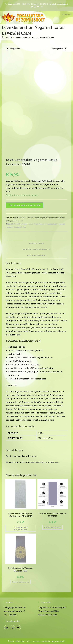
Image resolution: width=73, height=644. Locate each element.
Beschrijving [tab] (36, 243)
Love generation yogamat (54, 224)
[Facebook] (7, 628)
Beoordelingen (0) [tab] (36, 255)
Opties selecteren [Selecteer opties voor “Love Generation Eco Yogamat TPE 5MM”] (52, 527)
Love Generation (36, 224)
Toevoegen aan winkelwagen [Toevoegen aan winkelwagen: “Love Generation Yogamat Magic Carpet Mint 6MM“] (21, 528)
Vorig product (15, 49)
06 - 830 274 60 (42, 4)
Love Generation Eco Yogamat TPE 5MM (52, 515)
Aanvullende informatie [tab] (36, 249)
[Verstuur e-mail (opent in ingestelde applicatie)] (42, 7)
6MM (18, 224)
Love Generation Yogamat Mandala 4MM (20, 569)
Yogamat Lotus (20, 227)
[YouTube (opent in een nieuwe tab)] (38, 7)
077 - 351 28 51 (23, 4)
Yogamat (19, 221)
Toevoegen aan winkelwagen (25, 205)
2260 (13, 224)
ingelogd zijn (20, 462)
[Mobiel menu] (66, 14)
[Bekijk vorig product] (8, 49)
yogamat (9, 227)
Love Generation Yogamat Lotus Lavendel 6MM (34, 37)
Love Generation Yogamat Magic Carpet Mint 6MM (20, 515)
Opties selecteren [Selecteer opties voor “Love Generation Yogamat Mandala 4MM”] (21, 582)
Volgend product (57, 49)
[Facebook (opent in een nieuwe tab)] (32, 7)
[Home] (3, 37)
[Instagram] (12, 628)
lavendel (24, 224)
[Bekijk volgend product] (65, 49)
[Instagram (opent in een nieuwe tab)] (35, 7)
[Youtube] (18, 628)
